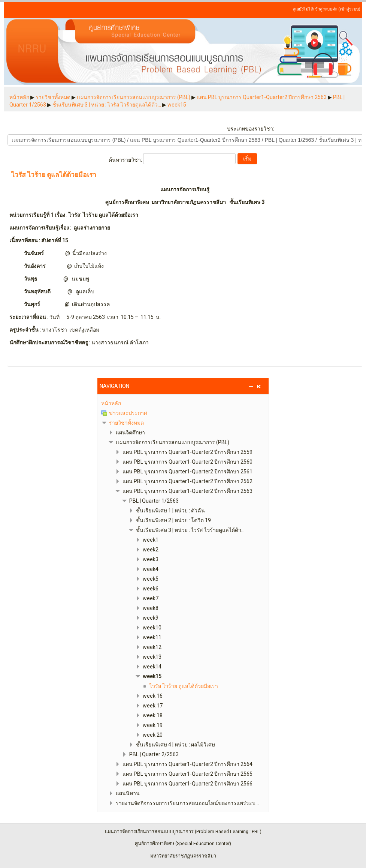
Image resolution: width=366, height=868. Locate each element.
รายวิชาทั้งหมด (126, 423)
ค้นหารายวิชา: (126, 160)
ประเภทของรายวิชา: (251, 129)
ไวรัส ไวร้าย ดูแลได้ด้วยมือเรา (54, 175)
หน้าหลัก (111, 403)
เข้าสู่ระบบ (349, 9)
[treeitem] (183, 403)
